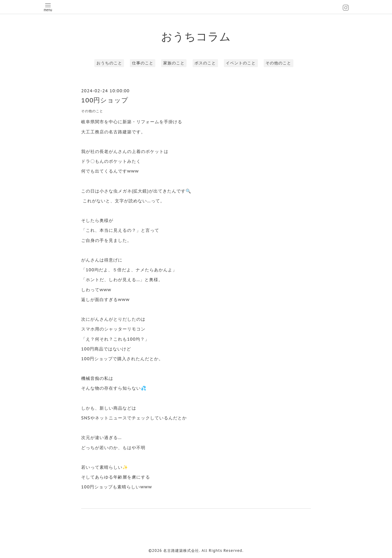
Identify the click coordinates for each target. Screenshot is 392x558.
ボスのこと (205, 63)
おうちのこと (109, 63)
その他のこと (278, 63)
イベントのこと (241, 63)
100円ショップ (105, 100)
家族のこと (174, 63)
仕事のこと (143, 63)
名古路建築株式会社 (181, 550)
